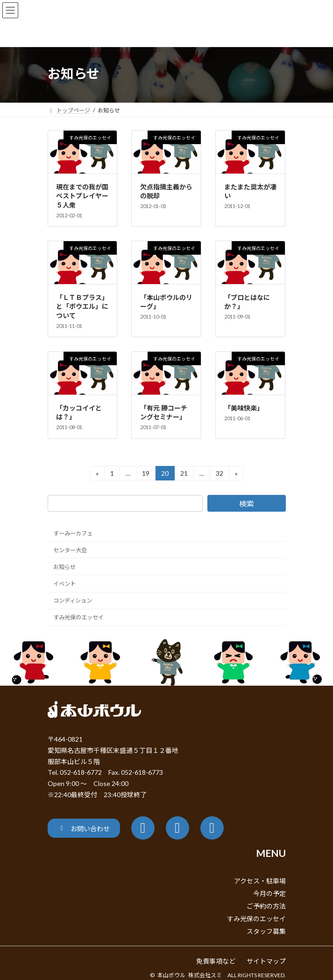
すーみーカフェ (73, 533)
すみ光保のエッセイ (78, 617)
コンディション (73, 601)
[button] (84, 828)
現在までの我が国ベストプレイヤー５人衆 (82, 196)
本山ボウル (171, 975)
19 (145, 475)
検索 (246, 504)
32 (219, 475)
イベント (64, 584)
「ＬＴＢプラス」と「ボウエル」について (82, 306)
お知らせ (64, 567)
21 (184, 475)
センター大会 (70, 550)
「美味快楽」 (244, 408)
